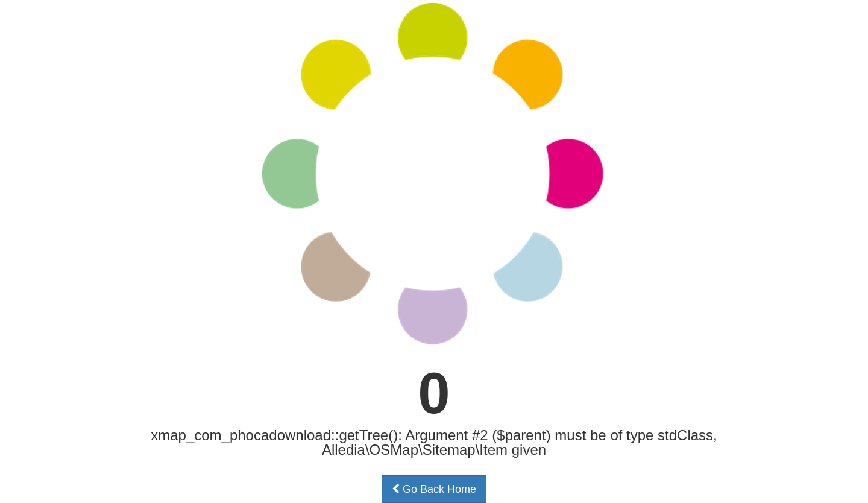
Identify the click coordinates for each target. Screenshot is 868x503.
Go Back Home (434, 489)
